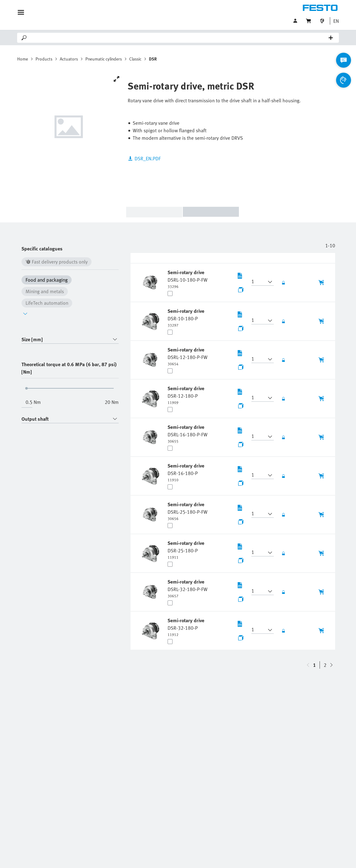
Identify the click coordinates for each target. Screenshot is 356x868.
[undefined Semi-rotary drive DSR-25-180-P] (187, 550)
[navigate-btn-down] (308, 665)
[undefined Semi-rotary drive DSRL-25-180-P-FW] (187, 511)
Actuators (69, 59)
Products (44, 59)
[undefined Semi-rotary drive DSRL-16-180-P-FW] (187, 434)
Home (23, 59)
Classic (135, 59)
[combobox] (70, 339)
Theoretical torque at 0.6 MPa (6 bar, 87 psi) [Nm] (69, 368)
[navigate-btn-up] (331, 665)
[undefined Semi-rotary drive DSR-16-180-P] (187, 472)
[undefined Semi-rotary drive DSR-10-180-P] (187, 318)
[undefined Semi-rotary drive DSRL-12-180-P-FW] (187, 356)
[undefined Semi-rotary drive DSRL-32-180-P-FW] (187, 588)
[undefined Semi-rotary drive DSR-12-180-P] (187, 395)
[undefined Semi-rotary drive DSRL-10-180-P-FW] (187, 279)
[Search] (179, 38)
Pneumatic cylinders (104, 59)
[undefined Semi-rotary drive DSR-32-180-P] (187, 627)
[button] (335, 21)
